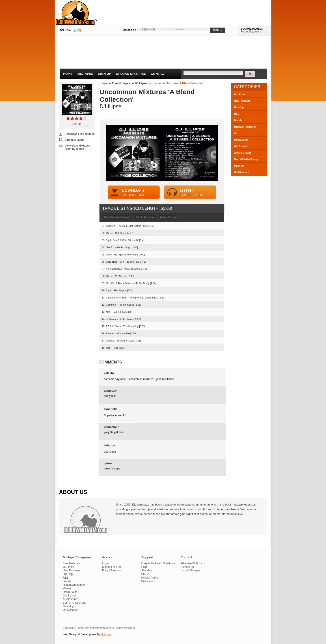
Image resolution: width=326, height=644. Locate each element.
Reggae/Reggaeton (245, 127)
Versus (67, 588)
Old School (241, 146)
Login (105, 563)
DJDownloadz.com (77, 13)
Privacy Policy (150, 578)
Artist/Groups (71, 599)
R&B (237, 114)
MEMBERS (130, 30)
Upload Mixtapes (131, 74)
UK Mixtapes (242, 172)
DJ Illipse (141, 83)
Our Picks (240, 94)
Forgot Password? (252, 32)
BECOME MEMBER (252, 29)
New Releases (242, 101)
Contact (158, 74)
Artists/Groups (243, 153)
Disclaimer (148, 581)
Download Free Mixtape (80, 134)
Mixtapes (85, 74)
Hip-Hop (239, 107)
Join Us (77, 124)
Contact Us (187, 567)
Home (68, 74)
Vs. (236, 133)
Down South (241, 140)
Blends (238, 120)
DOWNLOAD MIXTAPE (134, 192)
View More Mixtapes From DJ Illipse (78, 147)
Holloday (106, 634)
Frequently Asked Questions (158, 563)
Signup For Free (112, 567)
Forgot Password (112, 571)
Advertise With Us (191, 563)
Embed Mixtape (75, 140)
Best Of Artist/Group (246, 159)
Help (144, 567)
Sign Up (105, 74)
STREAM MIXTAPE (190, 192)
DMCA (145, 574)
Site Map (147, 571)
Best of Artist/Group (75, 603)
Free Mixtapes (121, 83)
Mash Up (239, 166)
